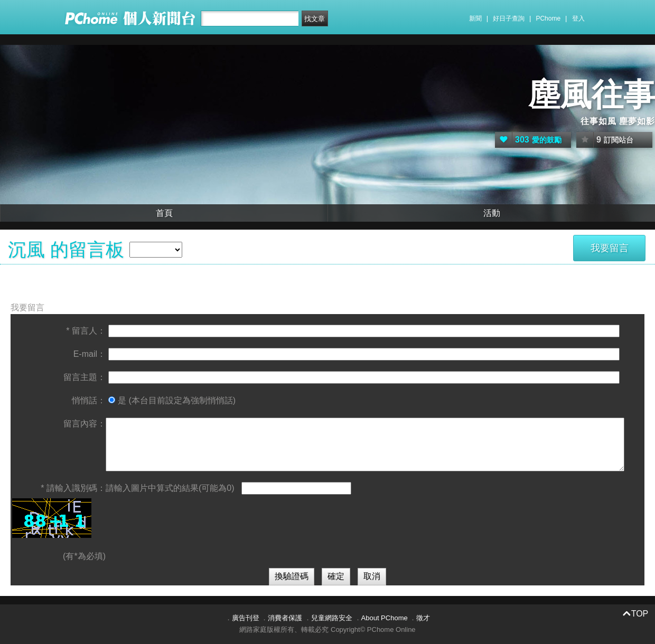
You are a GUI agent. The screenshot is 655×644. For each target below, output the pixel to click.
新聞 (475, 18)
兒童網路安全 (332, 618)
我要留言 (610, 248)
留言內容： (85, 424)
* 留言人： (86, 331)
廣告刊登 (246, 618)
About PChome (385, 618)
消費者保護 (285, 618)
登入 (578, 18)
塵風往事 (592, 95)
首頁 (164, 213)
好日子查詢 (509, 18)
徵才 (423, 618)
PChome (548, 18)
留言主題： (85, 377)
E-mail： (90, 354)
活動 (492, 213)
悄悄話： (89, 400)
